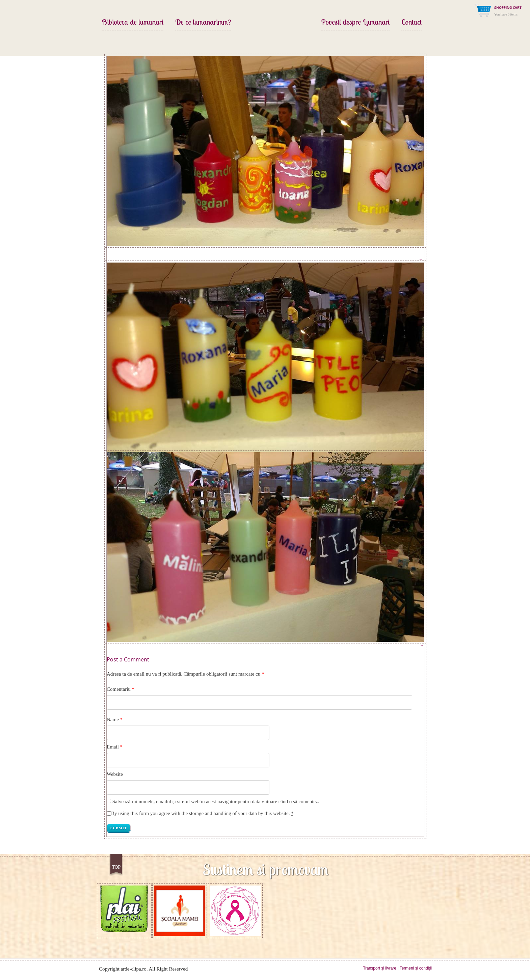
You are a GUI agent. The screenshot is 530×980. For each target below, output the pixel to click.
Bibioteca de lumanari (132, 23)
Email (113, 747)
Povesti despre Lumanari (355, 23)
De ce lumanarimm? (203, 23)
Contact (412, 23)
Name (113, 719)
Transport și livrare (380, 968)
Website (115, 774)
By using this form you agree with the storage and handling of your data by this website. (202, 813)
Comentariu (121, 689)
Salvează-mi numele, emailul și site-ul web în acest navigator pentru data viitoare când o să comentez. (216, 801)
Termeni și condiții (416, 968)
